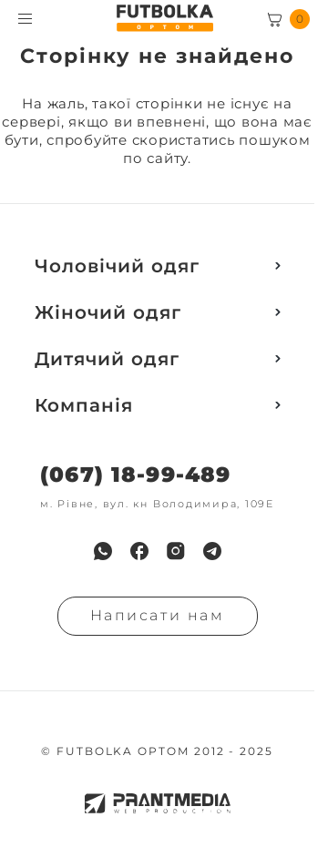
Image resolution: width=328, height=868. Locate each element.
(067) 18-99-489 (135, 475)
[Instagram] (176, 551)
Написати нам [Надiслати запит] (158, 615)
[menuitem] (103, 551)
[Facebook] (139, 551)
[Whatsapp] (103, 551)
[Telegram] (212, 551)
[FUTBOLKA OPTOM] (164, 18)
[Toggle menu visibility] (25, 19)
